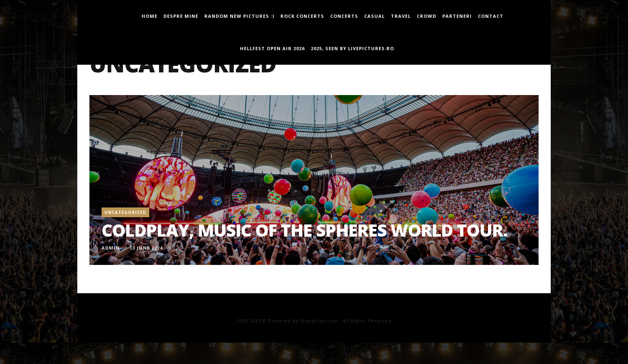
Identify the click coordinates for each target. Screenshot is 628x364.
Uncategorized (125, 212)
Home (150, 16)
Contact (491, 16)
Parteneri (457, 16)
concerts (344, 16)
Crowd (426, 16)
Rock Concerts (302, 16)
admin (111, 248)
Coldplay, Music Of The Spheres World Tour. (304, 230)
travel (401, 16)
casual (374, 16)
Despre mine (181, 16)
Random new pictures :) (239, 16)
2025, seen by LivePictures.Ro (352, 48)
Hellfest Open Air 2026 (272, 48)
